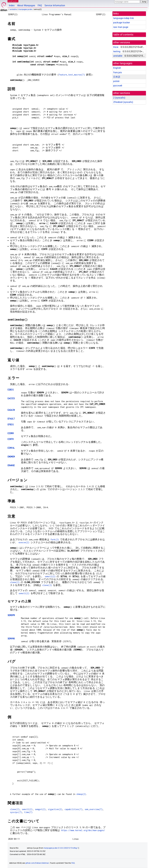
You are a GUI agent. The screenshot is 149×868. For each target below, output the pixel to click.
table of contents (123, 35)
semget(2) (40, 809)
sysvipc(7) (16, 812)
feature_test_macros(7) (72, 75)
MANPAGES (13, 1)
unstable (13, 9)
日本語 (117, 77)
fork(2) (55, 539)
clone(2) (15, 582)
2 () (119, 98)
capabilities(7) (73, 809)
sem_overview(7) (94, 809)
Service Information (55, 5)
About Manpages (26, 5)
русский (118, 86)
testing (117, 51)
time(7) (28, 812)
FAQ (40, 5)
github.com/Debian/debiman (37, 863)
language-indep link (123, 18)
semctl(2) (50, 576)
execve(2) (24, 542)
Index (12, 5)
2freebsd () (123, 102)
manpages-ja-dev (25, 9)
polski (116, 81)
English (117, 68)
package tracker (121, 23)
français (117, 72)
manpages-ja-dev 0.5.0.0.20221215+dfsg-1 (61, 848)
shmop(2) (81, 794)
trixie (116, 47)
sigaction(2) (55, 809)
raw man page (121, 27)
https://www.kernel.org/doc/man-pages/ (83, 830)
